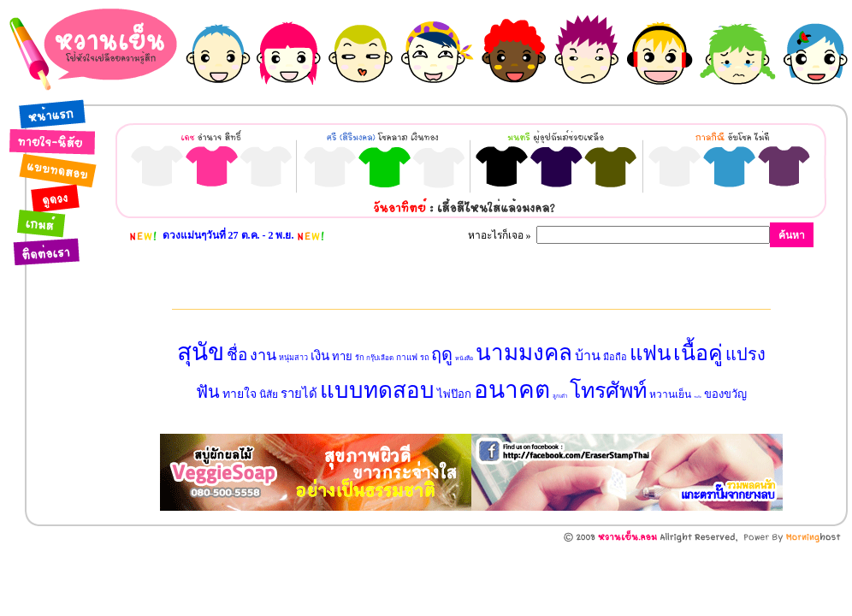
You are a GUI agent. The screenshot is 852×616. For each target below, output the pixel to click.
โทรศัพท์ (608, 391)
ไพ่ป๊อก (454, 394)
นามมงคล (524, 353)
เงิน (320, 356)
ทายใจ (240, 394)
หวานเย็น (670, 394)
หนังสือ (464, 358)
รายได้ (299, 394)
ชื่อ (237, 355)
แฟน (650, 353)
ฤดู (442, 354)
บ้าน (588, 355)
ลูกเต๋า (560, 396)
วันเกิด (698, 397)
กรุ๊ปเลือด (380, 358)
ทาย (342, 356)
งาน (263, 355)
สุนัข (201, 352)
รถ (424, 358)
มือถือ (615, 357)
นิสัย (269, 394)
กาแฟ (407, 357)
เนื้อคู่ (698, 353)
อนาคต (512, 390)
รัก (359, 358)
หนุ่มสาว (293, 358)
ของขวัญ (725, 394)
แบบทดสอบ (377, 391)
